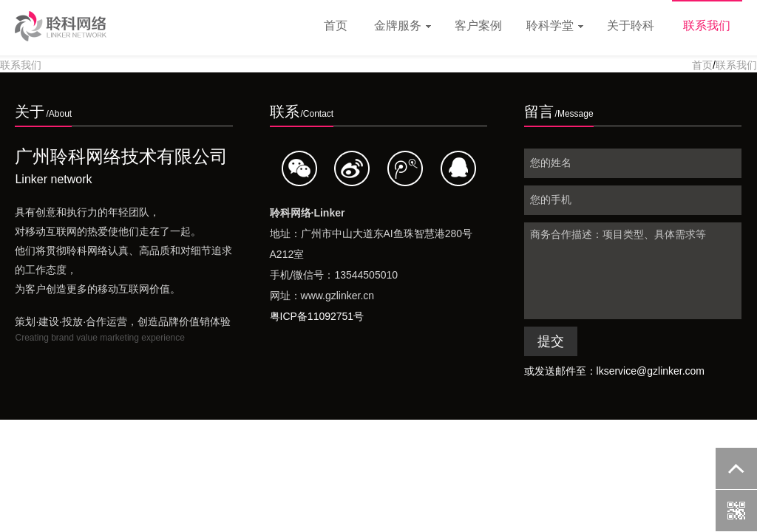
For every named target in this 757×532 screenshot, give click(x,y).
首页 (336, 25)
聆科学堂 (555, 25)
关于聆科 (631, 25)
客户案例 (478, 25)
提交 (551, 341)
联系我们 (707, 25)
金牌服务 (403, 25)
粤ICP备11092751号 (317, 316)
